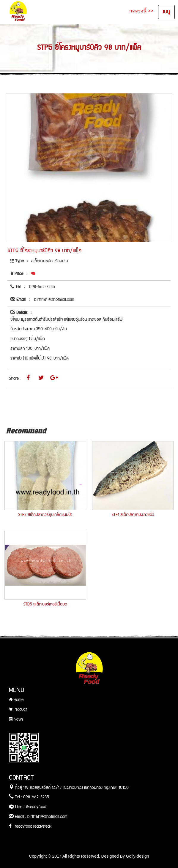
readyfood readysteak (30, 826)
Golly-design (138, 856)
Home (16, 700)
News (16, 719)
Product (18, 710)
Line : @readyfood (27, 807)
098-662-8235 (42, 287)
